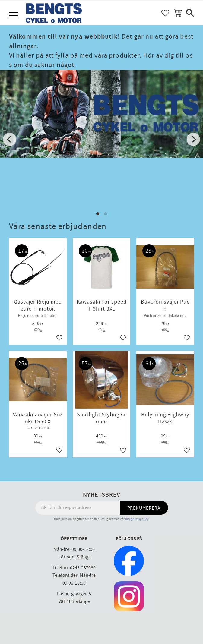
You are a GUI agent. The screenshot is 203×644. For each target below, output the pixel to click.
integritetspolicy (137, 519)
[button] (14, 16)
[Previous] (10, 139)
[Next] (193, 139)
